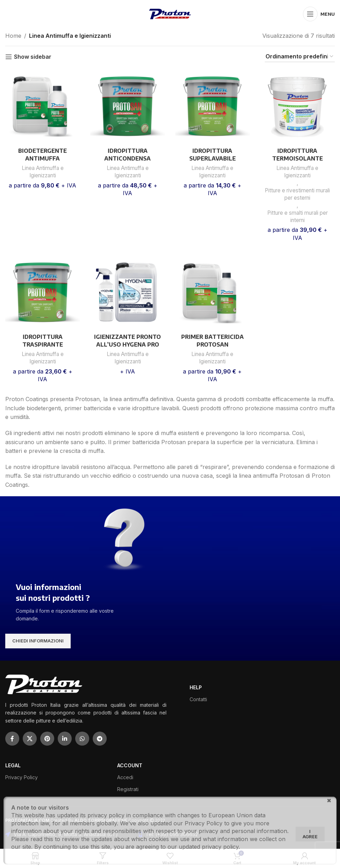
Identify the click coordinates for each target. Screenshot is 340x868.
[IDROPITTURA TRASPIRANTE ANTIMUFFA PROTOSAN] (42, 293)
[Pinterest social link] (47, 739)
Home (13, 36)
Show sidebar (33, 57)
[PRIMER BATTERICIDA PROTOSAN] (212, 293)
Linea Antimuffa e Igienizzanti (43, 172)
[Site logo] (170, 13)
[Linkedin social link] (65, 739)
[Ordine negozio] (300, 57)
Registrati (128, 789)
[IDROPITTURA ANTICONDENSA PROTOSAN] (127, 106)
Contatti (198, 699)
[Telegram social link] (100, 739)
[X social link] (30, 739)
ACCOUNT (130, 765)
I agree (310, 834)
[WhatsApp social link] (82, 739)
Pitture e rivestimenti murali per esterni (298, 194)
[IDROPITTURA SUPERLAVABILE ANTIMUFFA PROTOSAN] (212, 106)
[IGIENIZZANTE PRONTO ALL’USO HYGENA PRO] (127, 293)
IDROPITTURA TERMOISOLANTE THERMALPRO (297, 159)
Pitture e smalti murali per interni (297, 216)
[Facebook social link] (12, 739)
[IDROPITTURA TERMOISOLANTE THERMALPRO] (297, 106)
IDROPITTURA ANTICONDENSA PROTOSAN (127, 159)
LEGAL (13, 765)
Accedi (125, 777)
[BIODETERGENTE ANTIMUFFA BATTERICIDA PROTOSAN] (42, 106)
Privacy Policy (22, 777)
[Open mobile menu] (319, 14)
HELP (196, 687)
